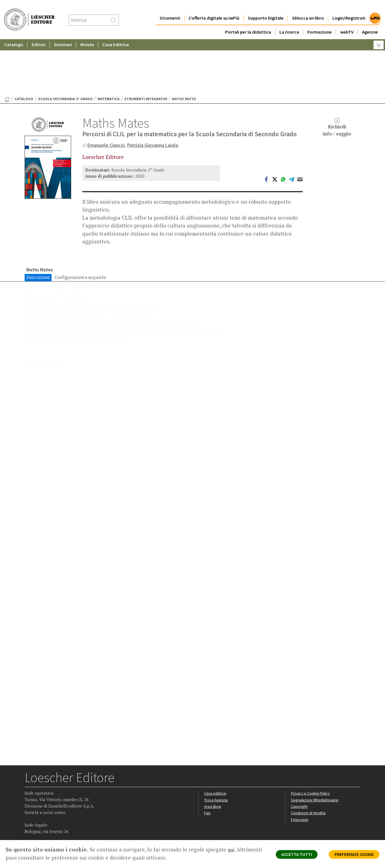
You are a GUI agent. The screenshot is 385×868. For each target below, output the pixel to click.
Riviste (87, 33)
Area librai (213, 766)
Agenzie (370, 21)
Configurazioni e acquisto (80, 223)
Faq (207, 773)
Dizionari (63, 33)
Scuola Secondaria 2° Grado (65, 44)
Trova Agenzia (217, 760)
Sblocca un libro (308, 7)
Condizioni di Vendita (310, 773)
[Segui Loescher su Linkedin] (51, 805)
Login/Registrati (349, 7)
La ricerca (289, 21)
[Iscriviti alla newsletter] (73, 804)
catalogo (24, 44)
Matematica (109, 44)
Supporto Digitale (266, 7)
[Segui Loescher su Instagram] (40, 805)
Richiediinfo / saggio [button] (337, 73)
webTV (347, 21)
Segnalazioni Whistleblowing (316, 760)
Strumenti (170, 7)
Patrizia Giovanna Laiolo (159, 90)
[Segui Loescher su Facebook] (30, 805)
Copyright (300, 766)
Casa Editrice (116, 33)
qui (231, 850)
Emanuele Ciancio (108, 90)
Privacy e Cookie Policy (311, 753)
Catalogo (14, 33)
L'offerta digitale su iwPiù (214, 7)
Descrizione (38, 223)
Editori (39, 33)
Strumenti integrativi (146, 44)
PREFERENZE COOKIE (350, 856)
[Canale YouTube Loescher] (62, 805)
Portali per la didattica (248, 21)
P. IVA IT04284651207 (44, 827)
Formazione (320, 21)
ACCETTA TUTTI (287, 856)
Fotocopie (300, 779)
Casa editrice (216, 753)
